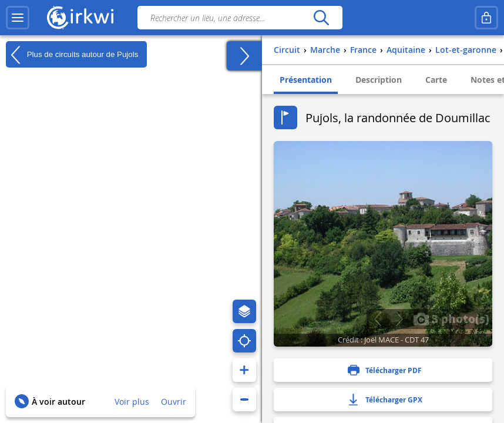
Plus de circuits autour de (72, 55)
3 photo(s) (451, 318)
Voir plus (132, 402)
